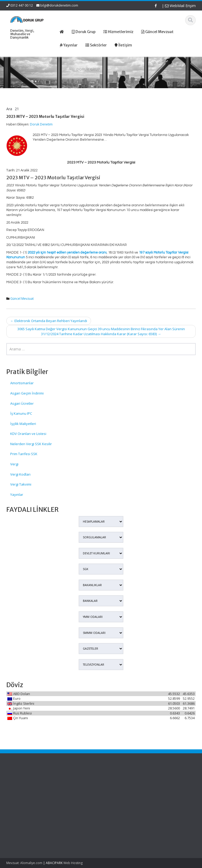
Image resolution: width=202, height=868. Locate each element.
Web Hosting (73, 863)
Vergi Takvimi (21, 484)
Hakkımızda (71, 787)
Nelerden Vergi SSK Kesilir (31, 444)
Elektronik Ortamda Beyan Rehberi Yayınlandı (49, 321)
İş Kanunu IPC (21, 413)
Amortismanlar (22, 383)
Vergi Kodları (20, 474)
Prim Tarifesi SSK (24, 454)
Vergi (14, 464)
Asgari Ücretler (22, 403)
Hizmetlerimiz (73, 792)
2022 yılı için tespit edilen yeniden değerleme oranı (67, 252)
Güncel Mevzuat (22, 299)
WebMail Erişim (180, 6)
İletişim (67, 802)
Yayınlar (17, 495)
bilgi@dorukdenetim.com (59, 5)
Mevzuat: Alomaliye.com (24, 863)
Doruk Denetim (41, 124)
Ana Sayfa (70, 782)
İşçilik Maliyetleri (23, 424)
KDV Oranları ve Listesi (28, 434)
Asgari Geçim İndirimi (27, 393)
